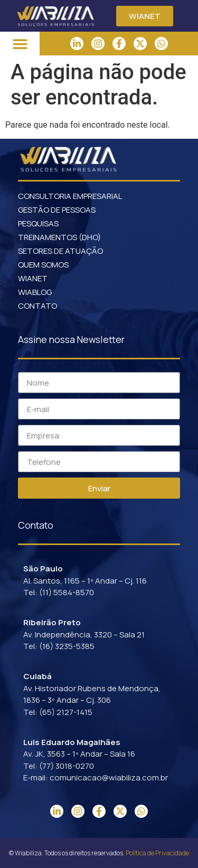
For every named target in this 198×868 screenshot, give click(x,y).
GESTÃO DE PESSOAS (57, 210)
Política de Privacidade (157, 853)
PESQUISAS (38, 223)
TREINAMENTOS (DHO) (59, 237)
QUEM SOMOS (43, 265)
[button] (20, 44)
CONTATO (37, 306)
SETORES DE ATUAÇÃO (60, 251)
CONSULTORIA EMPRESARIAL (70, 196)
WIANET (33, 278)
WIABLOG (35, 292)
